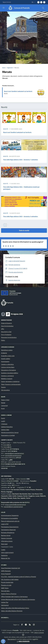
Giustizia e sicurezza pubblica (10, 373)
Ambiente (4, 353)
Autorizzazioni (5, 361)
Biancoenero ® (12, 639)
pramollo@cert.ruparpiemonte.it (14, 453)
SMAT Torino (5, 588)
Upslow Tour (5, 602)
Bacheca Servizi (6, 535)
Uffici (3, 329)
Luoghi (3, 421)
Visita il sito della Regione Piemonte (12, 611)
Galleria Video (5, 430)
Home (4, 68)
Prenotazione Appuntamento (10, 527)
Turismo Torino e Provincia (9, 594)
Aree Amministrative (7, 326)
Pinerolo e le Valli (6, 585)
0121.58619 (7, 445)
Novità (6, 129)
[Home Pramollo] (18, 8)
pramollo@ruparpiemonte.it (13, 455)
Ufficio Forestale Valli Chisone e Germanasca (14, 597)
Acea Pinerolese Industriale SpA (11, 568)
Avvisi (3, 408)
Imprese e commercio (7, 376)
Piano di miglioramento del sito (10, 521)
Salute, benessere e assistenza (10, 381)
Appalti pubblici (6, 359)
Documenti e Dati (6, 332)
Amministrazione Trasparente (10, 515)
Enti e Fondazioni (6, 335)
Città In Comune (39, 632)
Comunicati (4, 406)
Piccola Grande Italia (7, 582)
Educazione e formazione (8, 370)
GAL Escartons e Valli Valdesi (10, 579)
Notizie (3, 403)
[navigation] (4, 8)
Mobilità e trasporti (7, 379)
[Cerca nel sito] (43, 8)
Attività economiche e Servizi (10, 432)
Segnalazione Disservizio (8, 530)
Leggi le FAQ (5, 524)
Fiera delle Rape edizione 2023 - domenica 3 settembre (20, 216)
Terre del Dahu (5, 591)
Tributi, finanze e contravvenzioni (11, 384)
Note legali (4, 544)
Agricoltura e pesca (7, 350)
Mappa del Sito (6, 558)
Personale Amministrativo (9, 337)
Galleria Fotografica (7, 427)
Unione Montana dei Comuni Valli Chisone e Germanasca (18, 599)
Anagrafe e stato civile (8, 356)
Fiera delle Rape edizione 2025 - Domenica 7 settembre (21, 160)
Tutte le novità (24, 230)
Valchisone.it (5, 605)
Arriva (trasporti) (6, 574)
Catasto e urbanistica (7, 364)
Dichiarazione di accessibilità (9, 518)
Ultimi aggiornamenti (7, 552)
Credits (3, 550)
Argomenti (10, 68)
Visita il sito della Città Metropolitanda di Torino (15, 608)
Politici (3, 340)
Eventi (3, 418)
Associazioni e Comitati (8, 435)
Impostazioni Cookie (7, 547)
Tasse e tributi (5, 400)
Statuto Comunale (7, 538)
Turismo (3, 387)
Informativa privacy (7, 541)
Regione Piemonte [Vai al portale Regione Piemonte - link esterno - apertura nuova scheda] (7, 2)
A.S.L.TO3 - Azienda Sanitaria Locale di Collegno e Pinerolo (19, 577)
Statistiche (4, 555)
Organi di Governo (6, 323)
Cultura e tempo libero (8, 367)
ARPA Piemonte (6, 571)
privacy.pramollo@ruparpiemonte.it (15, 505)
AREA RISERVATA (23, 641)
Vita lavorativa (5, 390)
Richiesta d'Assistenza (8, 533)
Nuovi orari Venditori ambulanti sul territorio (18, 91)
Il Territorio (4, 424)
